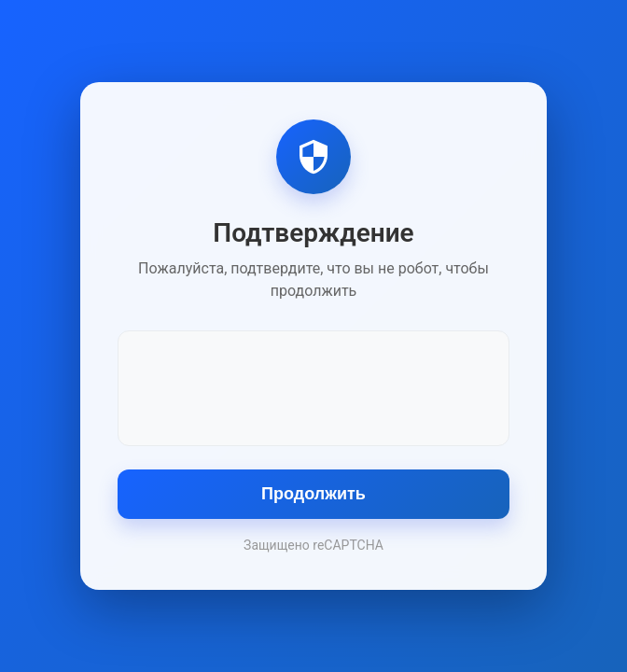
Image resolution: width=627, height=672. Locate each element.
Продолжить (313, 494)
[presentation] (313, 386)
